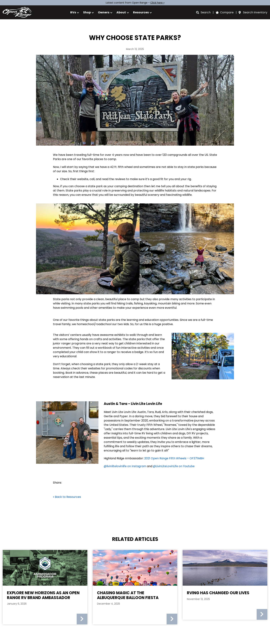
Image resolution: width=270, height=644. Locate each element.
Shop (87, 12)
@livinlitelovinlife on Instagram (125, 466)
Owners (104, 12)
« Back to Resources (67, 497)
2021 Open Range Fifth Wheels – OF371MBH (174, 458)
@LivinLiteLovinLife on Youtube (174, 466)
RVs (73, 12)
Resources (141, 12)
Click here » (157, 3)
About (121, 12)
